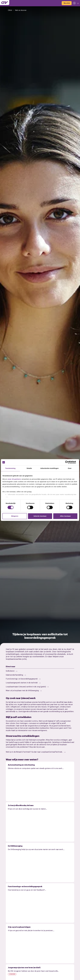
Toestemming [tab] (10, 468)
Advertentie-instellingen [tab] (50, 468)
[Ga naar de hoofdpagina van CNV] (5, 3)
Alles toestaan (65, 516)
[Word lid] (67, 3)
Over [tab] (70, 468)
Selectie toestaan (40, 516)
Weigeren (15, 516)
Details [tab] (29, 468)
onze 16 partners (14, 479)
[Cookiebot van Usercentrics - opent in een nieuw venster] (68, 462)
